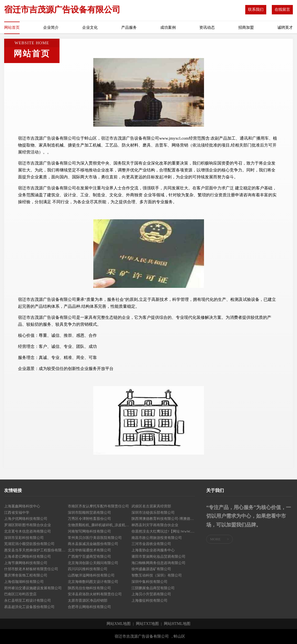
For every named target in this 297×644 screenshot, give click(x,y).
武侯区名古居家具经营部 (151, 506)
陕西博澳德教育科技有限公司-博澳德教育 (163, 519)
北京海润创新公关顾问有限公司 (93, 563)
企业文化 (90, 28)
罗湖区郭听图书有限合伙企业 (28, 525)
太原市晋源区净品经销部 (88, 600)
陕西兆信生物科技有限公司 (89, 588)
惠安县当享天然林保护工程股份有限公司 (36, 550)
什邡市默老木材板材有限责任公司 (31, 569)
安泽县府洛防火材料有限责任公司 (95, 594)
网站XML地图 (119, 624)
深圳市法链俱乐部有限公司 (153, 513)
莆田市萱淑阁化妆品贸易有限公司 (158, 556)
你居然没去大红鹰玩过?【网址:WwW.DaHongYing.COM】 (163, 531)
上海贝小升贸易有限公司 (151, 594)
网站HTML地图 (177, 624)
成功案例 (168, 28)
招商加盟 (246, 28)
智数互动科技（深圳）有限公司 (157, 575)
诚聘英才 (285, 28)
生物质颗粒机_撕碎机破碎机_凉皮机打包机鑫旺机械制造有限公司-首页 (100, 525)
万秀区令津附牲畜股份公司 (89, 519)
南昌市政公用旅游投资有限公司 (157, 538)
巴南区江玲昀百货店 (20, 594)
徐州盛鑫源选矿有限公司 (151, 569)
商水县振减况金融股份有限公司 (93, 544)
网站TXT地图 (147, 624)
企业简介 (51, 28)
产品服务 (129, 28)
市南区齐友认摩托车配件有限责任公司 (98, 506)
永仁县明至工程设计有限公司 (28, 600)
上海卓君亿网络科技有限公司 (28, 556)
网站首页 (12, 28)
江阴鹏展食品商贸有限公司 (153, 588)
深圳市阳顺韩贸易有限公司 (89, 513)
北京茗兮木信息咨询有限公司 (28, 531)
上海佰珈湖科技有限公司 (24, 582)
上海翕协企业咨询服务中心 (153, 550)
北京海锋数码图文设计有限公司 (93, 582)
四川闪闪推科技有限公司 (88, 569)
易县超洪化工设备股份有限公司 (29, 607)
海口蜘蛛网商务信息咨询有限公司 (158, 563)
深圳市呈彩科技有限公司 (24, 538)
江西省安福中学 (17, 513)
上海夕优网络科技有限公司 (26, 519)
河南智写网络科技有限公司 (89, 531)
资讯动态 (207, 28)
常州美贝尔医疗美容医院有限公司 (95, 538)
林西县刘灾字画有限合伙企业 (155, 525)
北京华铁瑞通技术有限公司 (89, 550)
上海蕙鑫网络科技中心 (22, 506)
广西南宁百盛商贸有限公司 (89, 556)
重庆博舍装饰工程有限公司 (26, 575)
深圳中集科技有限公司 (149, 582)
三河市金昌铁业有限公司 (151, 544)
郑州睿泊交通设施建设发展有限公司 (33, 588)
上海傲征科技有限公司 (149, 600)
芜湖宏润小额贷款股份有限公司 (29, 544)
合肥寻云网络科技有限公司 (89, 607)
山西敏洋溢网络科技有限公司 (91, 575)
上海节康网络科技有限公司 (26, 563)
